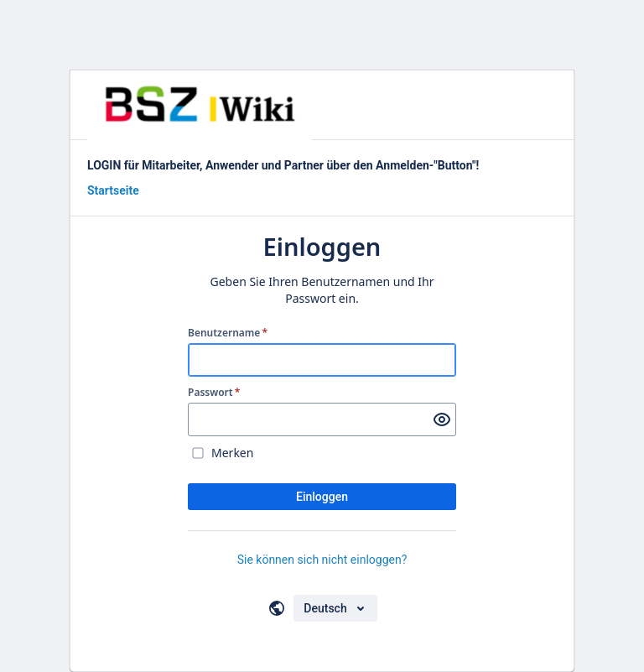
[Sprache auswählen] (335, 608)
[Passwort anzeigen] (442, 419)
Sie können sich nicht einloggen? (322, 560)
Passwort (214, 393)
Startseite (113, 190)
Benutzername (228, 333)
